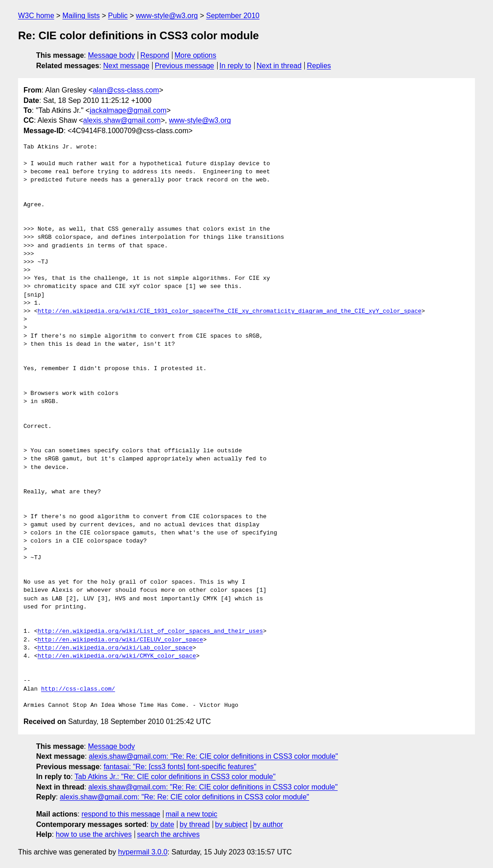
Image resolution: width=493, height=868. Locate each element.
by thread (195, 824)
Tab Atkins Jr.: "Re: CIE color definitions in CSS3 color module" (175, 777)
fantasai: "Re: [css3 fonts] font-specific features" (180, 767)
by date (162, 824)
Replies (319, 66)
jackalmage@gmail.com (128, 110)
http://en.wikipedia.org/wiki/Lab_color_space (115, 648)
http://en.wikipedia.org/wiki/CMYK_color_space (117, 656)
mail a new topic (192, 814)
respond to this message (121, 814)
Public (118, 16)
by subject (231, 824)
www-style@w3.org (167, 16)
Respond (155, 55)
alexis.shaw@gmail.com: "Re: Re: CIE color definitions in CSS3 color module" (214, 756)
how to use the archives (94, 834)
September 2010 (233, 16)
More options (196, 55)
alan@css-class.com (126, 90)
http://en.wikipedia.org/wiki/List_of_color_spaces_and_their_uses (150, 631)
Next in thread (279, 66)
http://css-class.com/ (78, 689)
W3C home (36, 16)
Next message (126, 66)
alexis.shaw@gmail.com (122, 120)
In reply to (235, 66)
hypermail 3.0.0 (142, 852)
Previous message (185, 66)
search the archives (169, 834)
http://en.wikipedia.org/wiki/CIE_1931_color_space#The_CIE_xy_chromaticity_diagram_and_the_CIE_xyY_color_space (229, 311)
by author (268, 824)
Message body (112, 55)
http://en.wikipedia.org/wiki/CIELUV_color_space (120, 640)
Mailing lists (81, 16)
